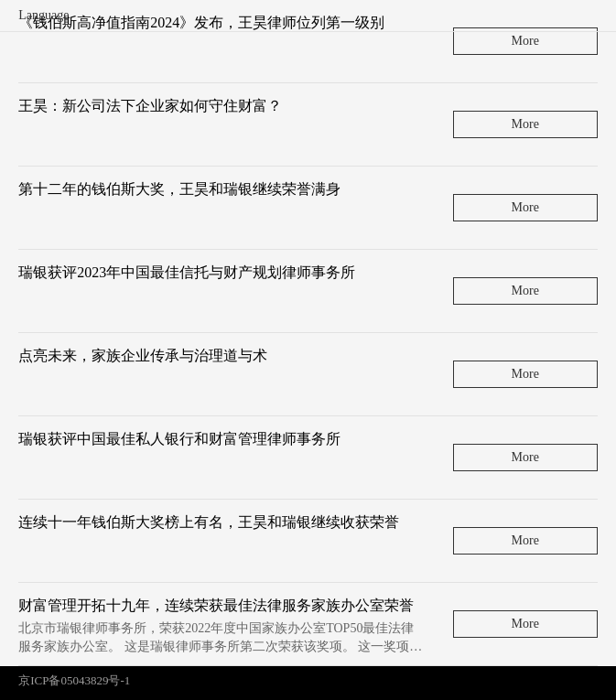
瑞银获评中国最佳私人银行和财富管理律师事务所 (179, 439)
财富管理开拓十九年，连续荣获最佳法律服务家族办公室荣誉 (216, 605)
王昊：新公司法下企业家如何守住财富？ (150, 106)
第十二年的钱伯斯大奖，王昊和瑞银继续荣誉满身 (179, 189)
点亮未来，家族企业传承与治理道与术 (143, 355)
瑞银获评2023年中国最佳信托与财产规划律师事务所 (187, 272)
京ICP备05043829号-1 (74, 680)
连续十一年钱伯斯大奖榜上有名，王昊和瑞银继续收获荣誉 (209, 522)
